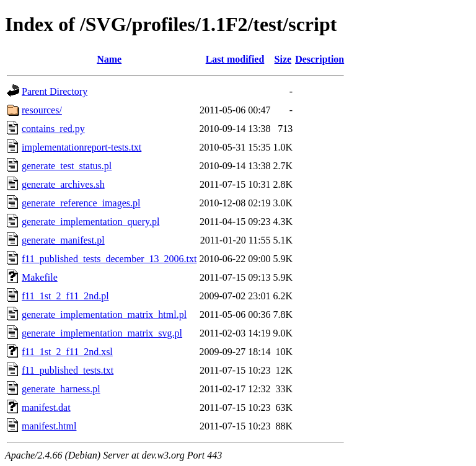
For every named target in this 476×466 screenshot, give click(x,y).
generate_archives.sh (63, 184)
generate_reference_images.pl (81, 203)
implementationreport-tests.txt (82, 147)
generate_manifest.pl (63, 240)
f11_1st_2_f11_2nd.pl (65, 296)
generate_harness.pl (61, 389)
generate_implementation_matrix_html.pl (104, 314)
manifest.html (49, 426)
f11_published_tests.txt (68, 370)
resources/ (42, 110)
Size (283, 59)
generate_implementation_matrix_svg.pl (102, 333)
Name (109, 59)
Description (320, 59)
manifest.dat (46, 407)
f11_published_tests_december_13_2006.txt (109, 259)
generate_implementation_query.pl (90, 222)
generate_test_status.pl (67, 166)
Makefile (40, 277)
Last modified (235, 59)
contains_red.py (53, 129)
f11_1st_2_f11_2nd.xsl (67, 352)
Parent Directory (55, 91)
